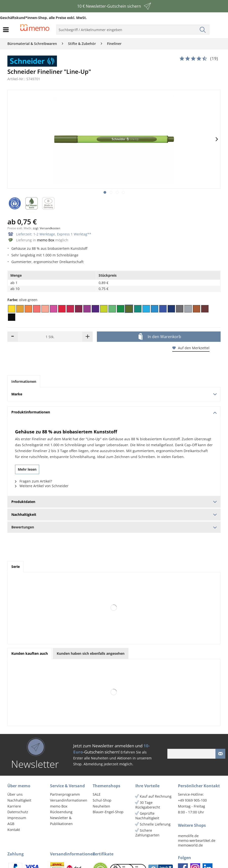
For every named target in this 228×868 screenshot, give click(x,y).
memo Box (46, 240)
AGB (11, 824)
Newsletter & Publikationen (61, 821)
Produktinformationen (114, 412)
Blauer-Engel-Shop (108, 812)
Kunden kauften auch (30, 653)
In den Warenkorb (160, 337)
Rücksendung (61, 812)
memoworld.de (190, 845)
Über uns (15, 794)
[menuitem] (7, 30)
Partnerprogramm (65, 794)
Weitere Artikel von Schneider (42, 486)
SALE (97, 794)
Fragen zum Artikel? (34, 481)
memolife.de (188, 836)
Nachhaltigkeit (19, 800)
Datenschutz (18, 812)
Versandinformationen (69, 800)
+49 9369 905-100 (192, 800)
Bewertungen (114, 527)
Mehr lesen (27, 469)
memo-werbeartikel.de (197, 840)
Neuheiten (101, 806)
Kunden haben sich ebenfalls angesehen (91, 653)
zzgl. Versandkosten (46, 228)
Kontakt (14, 830)
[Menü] (7, 30)
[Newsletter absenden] (220, 754)
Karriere (14, 806)
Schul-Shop (102, 800)
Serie (16, 567)
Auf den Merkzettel (191, 348)
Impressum (17, 818)
